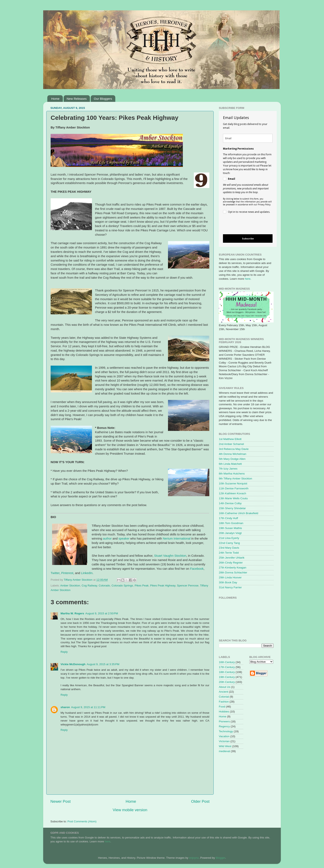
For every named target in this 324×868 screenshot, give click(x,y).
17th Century (227, 667)
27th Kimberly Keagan (233, 568)
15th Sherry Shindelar (232, 508)
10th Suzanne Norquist (233, 483)
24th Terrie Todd (229, 553)
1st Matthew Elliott (230, 439)
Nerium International (177, 539)
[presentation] (244, 225)
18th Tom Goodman (231, 523)
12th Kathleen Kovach (232, 493)
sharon (65, 707)
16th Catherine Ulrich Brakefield (239, 513)
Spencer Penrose (188, 586)
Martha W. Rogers (72, 613)
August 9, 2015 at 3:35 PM (103, 664)
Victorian (224, 741)
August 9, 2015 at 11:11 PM (88, 707)
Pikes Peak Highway (163, 586)
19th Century (227, 677)
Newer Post (61, 801)
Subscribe (248, 238)
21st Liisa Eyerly (229, 538)
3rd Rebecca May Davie (234, 449)
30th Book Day (228, 582)
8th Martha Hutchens (232, 474)
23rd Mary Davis (229, 548)
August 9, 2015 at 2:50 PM (102, 613)
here (248, 279)
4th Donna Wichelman (233, 454)
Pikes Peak (142, 586)
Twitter (55, 573)
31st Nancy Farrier (230, 587)
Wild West (225, 746)
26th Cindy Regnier (231, 563)
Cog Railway (89, 586)
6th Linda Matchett (230, 464)
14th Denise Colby (230, 503)
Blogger (220, 858)
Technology (226, 731)
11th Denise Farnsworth (234, 488)
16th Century (227, 662)
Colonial (224, 697)
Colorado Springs (122, 586)
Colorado (104, 586)
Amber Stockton (70, 586)
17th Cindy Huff (228, 518)
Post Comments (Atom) (82, 821)
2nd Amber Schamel (231, 444)
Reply (64, 652)
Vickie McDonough (73, 664)
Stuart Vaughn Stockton (170, 556)
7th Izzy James (228, 469)
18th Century (227, 672)
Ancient (223, 692)
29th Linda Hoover (230, 577)
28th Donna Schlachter (233, 573)
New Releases (77, 99)
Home (55, 99)
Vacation (224, 736)
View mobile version (130, 810)
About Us (225, 687)
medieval (224, 751)
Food (222, 707)
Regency (224, 726)
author (107, 539)
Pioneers (224, 721)
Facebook (197, 569)
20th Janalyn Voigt (230, 533)
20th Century (227, 682)
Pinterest (67, 573)
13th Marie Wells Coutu (233, 498)
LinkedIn (87, 573)
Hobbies (224, 712)
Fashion (224, 702)
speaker (124, 539)
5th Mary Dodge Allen (232, 459)
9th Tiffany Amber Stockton (235, 479)
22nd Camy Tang (229, 543)
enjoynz (194, 858)
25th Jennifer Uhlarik (232, 558)
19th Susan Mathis (230, 528)
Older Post (200, 801)
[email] (248, 138)
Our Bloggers (103, 99)
